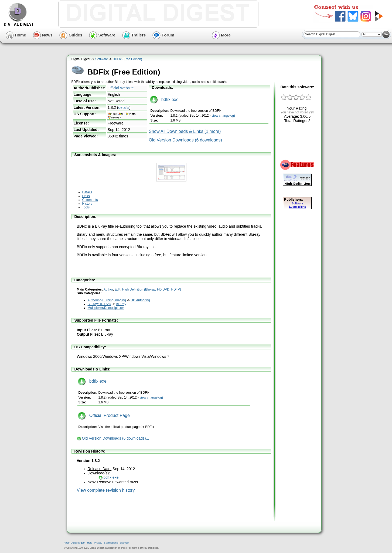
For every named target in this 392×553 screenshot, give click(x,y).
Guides (71, 35)
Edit (117, 289)
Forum (163, 35)
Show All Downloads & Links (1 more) (185, 131)
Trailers (134, 35)
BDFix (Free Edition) (127, 59)
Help (90, 543)
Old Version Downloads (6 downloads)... (115, 438)
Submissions (111, 543)
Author (108, 289)
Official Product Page (104, 415)
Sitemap (124, 543)
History (87, 204)
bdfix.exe (164, 100)
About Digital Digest (75, 543)
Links (86, 196)
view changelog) (223, 116)
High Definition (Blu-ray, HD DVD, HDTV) (152, 289)
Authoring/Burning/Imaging (107, 300)
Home (16, 35)
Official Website (121, 88)
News (43, 35)
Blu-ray (121, 304)
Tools (86, 207)
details (124, 107)
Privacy (98, 543)
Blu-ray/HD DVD (99, 304)
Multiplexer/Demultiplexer (106, 308)
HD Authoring (140, 300)
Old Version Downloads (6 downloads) (185, 140)
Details (87, 192)
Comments (90, 200)
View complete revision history (106, 490)
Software (102, 35)
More (221, 35)
